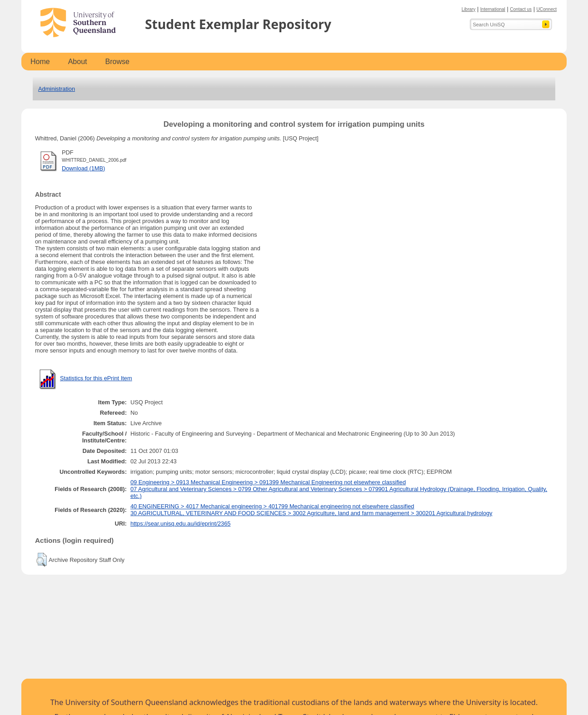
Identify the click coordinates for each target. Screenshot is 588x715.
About (78, 62)
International (493, 9)
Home (40, 62)
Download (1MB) (83, 168)
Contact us (521, 9)
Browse (117, 62)
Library (469, 9)
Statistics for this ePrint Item (96, 378)
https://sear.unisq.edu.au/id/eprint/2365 (181, 524)
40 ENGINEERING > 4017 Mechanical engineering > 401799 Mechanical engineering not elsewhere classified (272, 506)
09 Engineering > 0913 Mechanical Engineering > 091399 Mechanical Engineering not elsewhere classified (268, 482)
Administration (57, 89)
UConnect (547, 9)
